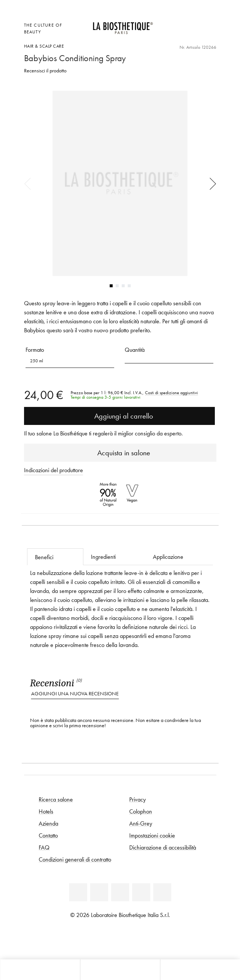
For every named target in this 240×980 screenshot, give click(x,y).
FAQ (44, 847)
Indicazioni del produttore (54, 470)
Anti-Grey (141, 823)
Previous (30, 183)
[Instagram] (141, 892)
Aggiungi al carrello (119, 416)
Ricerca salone (56, 799)
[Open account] (193, 24)
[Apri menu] (120, 970)
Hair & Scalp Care (44, 46)
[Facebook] (99, 892)
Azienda (48, 823)
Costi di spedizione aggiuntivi (171, 393)
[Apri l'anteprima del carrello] (174, 34)
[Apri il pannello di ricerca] (200, 970)
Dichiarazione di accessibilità (163, 847)
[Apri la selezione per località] (174, 24)
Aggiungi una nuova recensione (75, 694)
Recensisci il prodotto (45, 71)
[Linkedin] (78, 892)
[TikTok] (162, 892)
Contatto (48, 835)
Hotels (46, 811)
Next (210, 183)
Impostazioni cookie (152, 835)
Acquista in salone (120, 453)
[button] (169, 358)
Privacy (137, 799)
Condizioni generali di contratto (75, 859)
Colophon (141, 811)
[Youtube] (120, 892)
